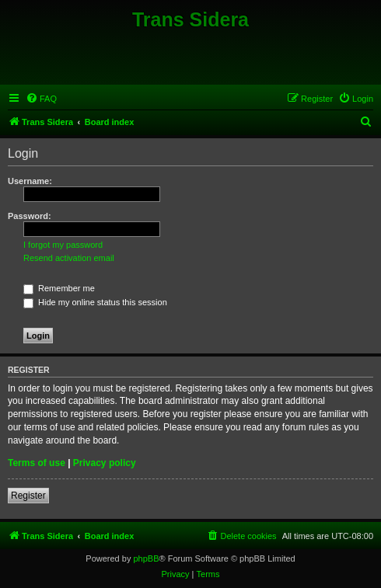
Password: (30, 216)
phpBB (146, 558)
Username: (30, 181)
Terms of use (37, 463)
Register (28, 496)
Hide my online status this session (95, 302)
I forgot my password (63, 245)
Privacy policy (105, 463)
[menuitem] (41, 99)
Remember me (59, 288)
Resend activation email (69, 258)
